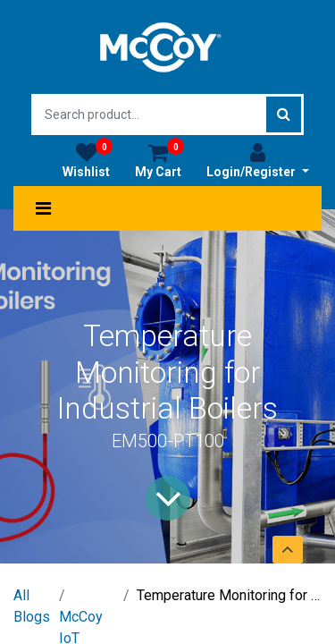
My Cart (159, 160)
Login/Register (258, 160)
